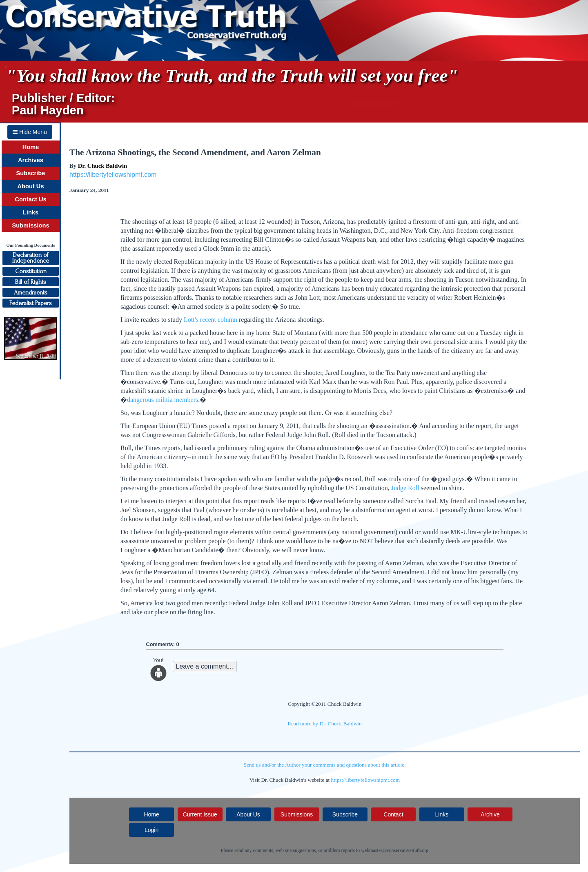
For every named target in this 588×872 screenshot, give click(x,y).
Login (151, 830)
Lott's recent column (210, 320)
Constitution (31, 271)
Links (31, 212)
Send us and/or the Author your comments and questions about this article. (325, 765)
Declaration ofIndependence (31, 258)
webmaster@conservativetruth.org (395, 850)
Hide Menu (30, 132)
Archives (31, 160)
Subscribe (31, 173)
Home (31, 147)
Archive (490, 814)
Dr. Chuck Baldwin (102, 166)
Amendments (31, 292)
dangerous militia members (163, 400)
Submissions (30, 225)
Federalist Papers (31, 303)
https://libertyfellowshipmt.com (113, 175)
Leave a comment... (205, 666)
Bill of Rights (31, 282)
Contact (393, 814)
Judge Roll (405, 488)
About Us (30, 186)
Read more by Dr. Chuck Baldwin (324, 724)
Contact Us (30, 199)
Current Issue (200, 814)
